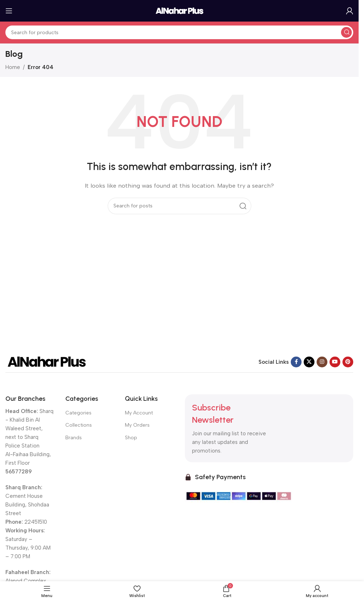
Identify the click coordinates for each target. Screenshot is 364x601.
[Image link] (47, 361)
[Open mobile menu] (9, 11)
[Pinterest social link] (348, 362)
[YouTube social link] (335, 362)
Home (13, 67)
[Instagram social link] (322, 362)
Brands (74, 438)
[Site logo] (179, 10)
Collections (79, 425)
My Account (139, 413)
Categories (78, 413)
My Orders (137, 425)
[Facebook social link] (296, 362)
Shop (131, 438)
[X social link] (309, 362)
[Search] (179, 32)
